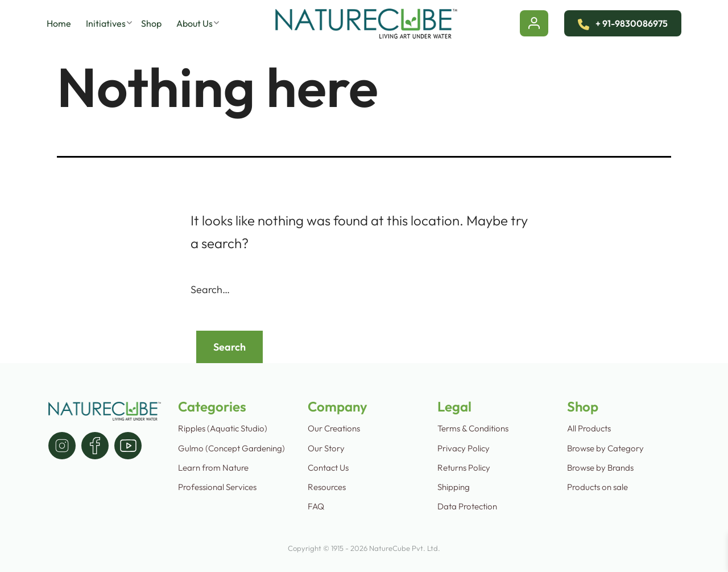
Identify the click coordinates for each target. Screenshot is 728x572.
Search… (210, 290)
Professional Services (217, 487)
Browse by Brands (600, 468)
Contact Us (328, 468)
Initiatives (106, 23)
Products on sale (597, 487)
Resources (327, 487)
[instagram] (62, 446)
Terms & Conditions (473, 428)
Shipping (454, 487)
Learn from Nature (213, 468)
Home (59, 23)
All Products (589, 428)
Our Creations (334, 428)
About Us (195, 23)
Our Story (326, 448)
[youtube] (128, 446)
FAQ (316, 506)
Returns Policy (464, 468)
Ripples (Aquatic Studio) (223, 428)
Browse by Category (605, 448)
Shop (151, 23)
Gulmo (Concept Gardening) (231, 448)
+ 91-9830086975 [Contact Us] (623, 23)
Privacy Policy (464, 448)
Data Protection (467, 506)
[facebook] (95, 446)
